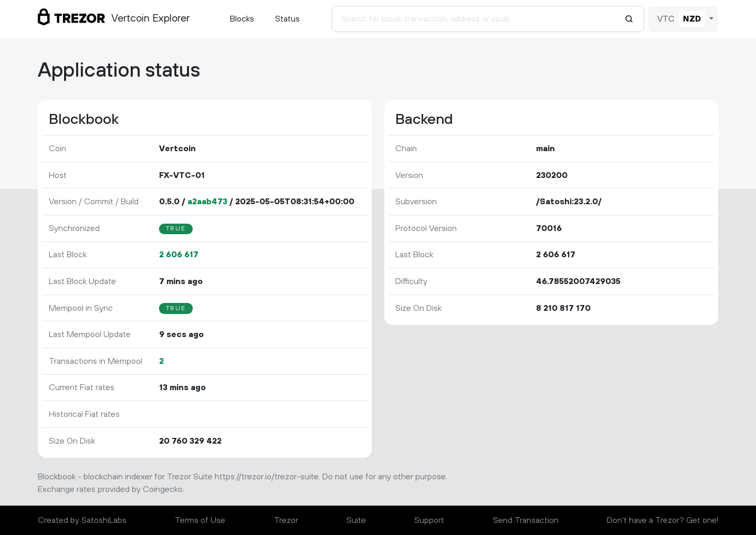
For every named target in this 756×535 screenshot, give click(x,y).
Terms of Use (200, 520)
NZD (692, 19)
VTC (666, 19)
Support (429, 520)
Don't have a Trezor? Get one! (663, 520)
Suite (356, 520)
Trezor (286, 520)
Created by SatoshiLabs (82, 520)
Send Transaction (526, 520)
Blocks (242, 19)
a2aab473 (207, 202)
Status (287, 19)
